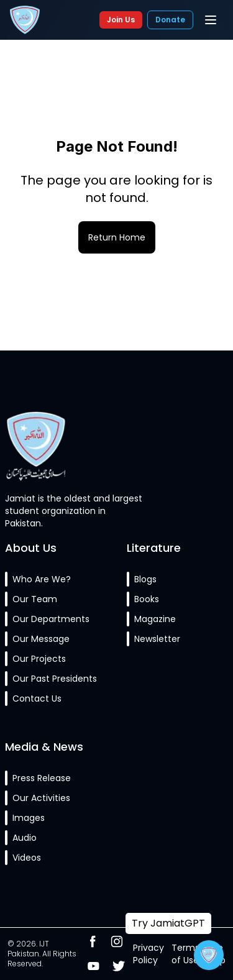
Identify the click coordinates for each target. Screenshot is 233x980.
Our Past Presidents (55, 679)
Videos (27, 858)
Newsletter (157, 639)
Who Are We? (42, 579)
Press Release (42, 778)
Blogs (145, 579)
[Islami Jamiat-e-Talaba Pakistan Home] (25, 20)
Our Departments (51, 619)
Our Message (41, 639)
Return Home (117, 237)
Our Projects (39, 659)
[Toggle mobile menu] (211, 20)
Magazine (155, 619)
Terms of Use (185, 954)
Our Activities (41, 798)
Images (29, 818)
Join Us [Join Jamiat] (121, 20)
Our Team (35, 599)
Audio (25, 838)
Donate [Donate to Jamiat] (170, 20)
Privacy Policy (148, 954)
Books (147, 599)
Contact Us (37, 698)
